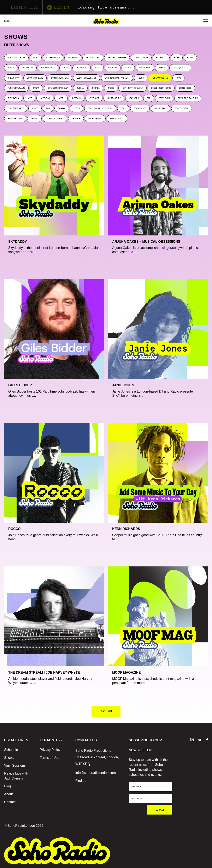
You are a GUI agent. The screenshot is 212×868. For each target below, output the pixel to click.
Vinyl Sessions (15, 766)
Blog (7, 786)
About (8, 794)
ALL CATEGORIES (16, 58)
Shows (9, 758)
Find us (81, 781)
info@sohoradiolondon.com (96, 773)
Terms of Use (49, 758)
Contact (10, 802)
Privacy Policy (50, 750)
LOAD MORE (106, 711)
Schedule (11, 750)
